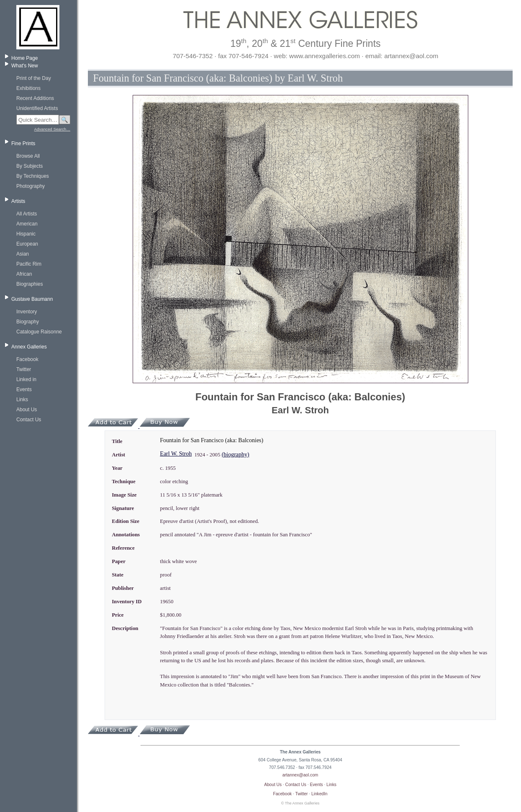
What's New (25, 66)
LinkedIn (320, 794)
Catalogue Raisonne (39, 332)
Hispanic (26, 234)
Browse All (28, 156)
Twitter (24, 369)
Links (22, 400)
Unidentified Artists (37, 108)
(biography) (236, 455)
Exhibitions (28, 88)
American (27, 224)
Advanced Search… (52, 129)
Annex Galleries (29, 347)
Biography (28, 322)
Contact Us (29, 420)
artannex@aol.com (300, 775)
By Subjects (30, 166)
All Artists (27, 214)
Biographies (30, 284)
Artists (18, 201)
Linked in (26, 379)
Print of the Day (34, 78)
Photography (31, 186)
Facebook (27, 359)
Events (24, 389)
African (24, 274)
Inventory (27, 312)
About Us (27, 410)
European (27, 244)
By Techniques (33, 176)
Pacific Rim (29, 264)
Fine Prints (23, 143)
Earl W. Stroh (176, 454)
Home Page (24, 58)
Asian (23, 254)
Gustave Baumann (32, 299)
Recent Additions (35, 98)
